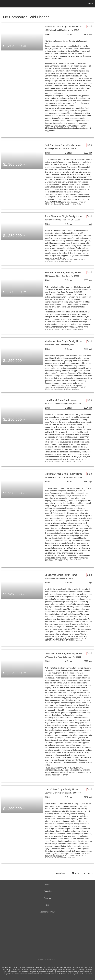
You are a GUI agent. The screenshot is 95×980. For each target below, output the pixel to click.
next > (90, 873)
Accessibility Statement (53, 950)
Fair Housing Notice (79, 950)
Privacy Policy (29, 950)
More (90, 4)
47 (85, 873)
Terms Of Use (12, 950)
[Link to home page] (2, 4)
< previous (60, 873)
